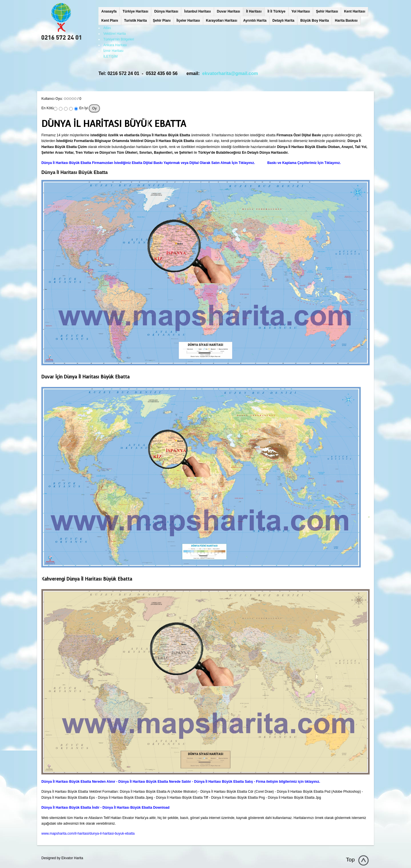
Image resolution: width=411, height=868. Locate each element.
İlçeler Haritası (188, 21)
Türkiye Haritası (135, 11)
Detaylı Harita (284, 21)
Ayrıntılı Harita (255, 21)
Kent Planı (110, 21)
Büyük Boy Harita (315, 21)
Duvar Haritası (228, 11)
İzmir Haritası (113, 51)
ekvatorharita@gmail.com (230, 73)
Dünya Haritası (166, 11)
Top (350, 860)
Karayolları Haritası (222, 21)
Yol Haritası (301, 11)
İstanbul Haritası (197, 11)
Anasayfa (109, 11)
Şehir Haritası (327, 11)
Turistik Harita (136, 21)
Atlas (107, 28)
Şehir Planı (162, 21)
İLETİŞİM (110, 56)
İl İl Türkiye (276, 11)
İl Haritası (254, 11)
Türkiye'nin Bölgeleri (119, 39)
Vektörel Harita (115, 34)
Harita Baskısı (346, 21)
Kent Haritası (354, 11)
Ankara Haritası (115, 45)
